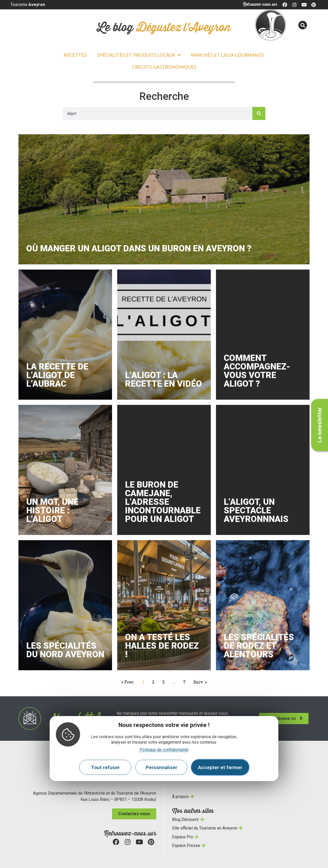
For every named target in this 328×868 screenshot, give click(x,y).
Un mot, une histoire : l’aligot (52, 510)
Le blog (164, 28)
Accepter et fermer (220, 767)
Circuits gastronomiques (164, 67)
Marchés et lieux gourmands (228, 55)
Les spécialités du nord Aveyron (65, 650)
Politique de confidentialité (164, 750)
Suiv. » (200, 682)
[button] (303, 25)
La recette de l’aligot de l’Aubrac (57, 375)
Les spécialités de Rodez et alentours (259, 646)
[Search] (259, 113)
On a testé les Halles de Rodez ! (162, 646)
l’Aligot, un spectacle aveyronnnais (256, 510)
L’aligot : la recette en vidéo (163, 379)
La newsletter (320, 425)
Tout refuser (105, 767)
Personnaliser (162, 767)
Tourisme (28, 5)
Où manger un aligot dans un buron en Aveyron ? (139, 248)
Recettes (75, 55)
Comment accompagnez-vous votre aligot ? (257, 371)
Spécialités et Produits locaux (139, 55)
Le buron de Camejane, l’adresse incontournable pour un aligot (163, 502)
